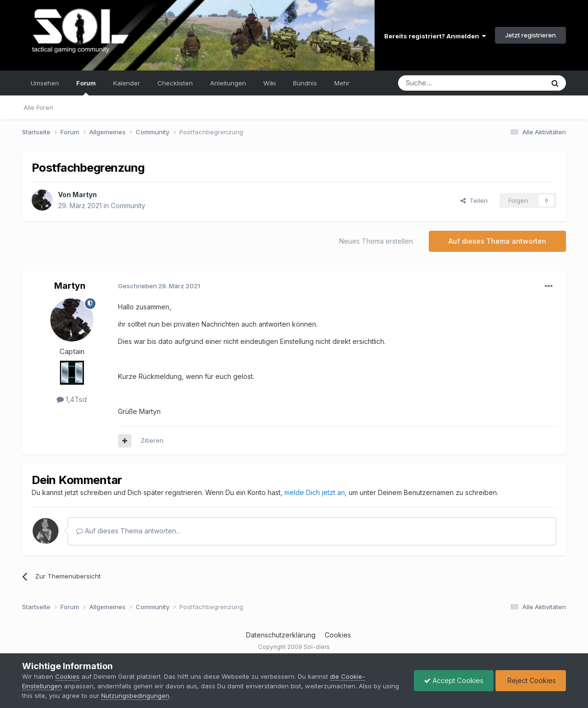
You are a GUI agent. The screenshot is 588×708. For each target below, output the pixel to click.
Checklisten (175, 83)
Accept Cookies (454, 680)
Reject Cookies (531, 680)
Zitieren (152, 440)
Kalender (127, 83)
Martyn (85, 195)
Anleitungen (228, 83)
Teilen (474, 201)
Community (128, 206)
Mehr (342, 83)
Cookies (338, 635)
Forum (86, 87)
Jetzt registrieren (530, 35)
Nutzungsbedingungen (135, 696)
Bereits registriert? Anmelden (435, 36)
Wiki (270, 83)
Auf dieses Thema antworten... (128, 531)
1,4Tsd (72, 399)
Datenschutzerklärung (281, 635)
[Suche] (441, 83)
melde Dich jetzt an (315, 492)
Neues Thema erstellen (376, 241)
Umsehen (45, 83)
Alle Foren (38, 107)
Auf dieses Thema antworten (497, 241)
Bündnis (305, 83)
